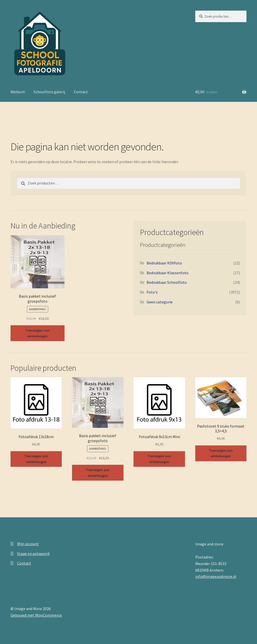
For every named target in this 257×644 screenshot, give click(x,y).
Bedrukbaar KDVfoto (164, 263)
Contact (81, 92)
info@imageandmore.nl (216, 576)
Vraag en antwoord (33, 554)
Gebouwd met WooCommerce (36, 615)
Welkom (18, 92)
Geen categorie (160, 302)
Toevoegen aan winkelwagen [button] (38, 333)
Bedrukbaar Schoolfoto (167, 282)
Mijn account (28, 544)
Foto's (152, 292)
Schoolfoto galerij (49, 92)
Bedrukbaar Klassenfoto (168, 273)
